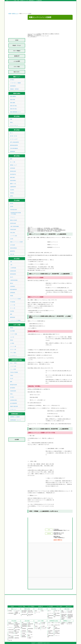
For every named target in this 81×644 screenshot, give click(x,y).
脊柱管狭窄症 (13, 174)
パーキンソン (13, 409)
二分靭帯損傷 (13, 268)
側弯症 (12, 196)
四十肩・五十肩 (14, 136)
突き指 (12, 203)
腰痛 (11, 159)
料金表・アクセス (17, 45)
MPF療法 (12, 80)
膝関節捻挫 (13, 317)
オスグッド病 (13, 349)
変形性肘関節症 (14, 248)
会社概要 (17, 440)
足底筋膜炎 (13, 286)
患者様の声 (17, 56)
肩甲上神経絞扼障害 (14, 142)
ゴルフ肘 (12, 337)
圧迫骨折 (12, 190)
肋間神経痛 (13, 151)
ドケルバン (13, 217)
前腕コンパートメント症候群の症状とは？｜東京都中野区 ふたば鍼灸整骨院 (45, 229)
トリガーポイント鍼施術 (15, 83)
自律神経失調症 (14, 400)
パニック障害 (13, 369)
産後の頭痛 (13, 100)
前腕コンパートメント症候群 (16, 242)
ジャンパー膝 (13, 346)
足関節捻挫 (13, 293)
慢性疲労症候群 (14, 385)
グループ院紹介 (17, 51)
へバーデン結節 (14, 236)
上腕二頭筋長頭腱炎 (14, 226)
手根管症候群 (13, 229)
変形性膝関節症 (14, 289)
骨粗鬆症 (12, 193)
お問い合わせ (31, 232)
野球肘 (12, 340)
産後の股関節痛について (15, 112)
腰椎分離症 (13, 177)
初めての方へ (17, 72)
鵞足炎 (12, 283)
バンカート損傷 (14, 334)
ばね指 (12, 239)
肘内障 (12, 206)
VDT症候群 (13, 245)
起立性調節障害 (14, 403)
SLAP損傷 (12, 331)
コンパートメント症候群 (15, 299)
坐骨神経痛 (13, 168)
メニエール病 (13, 366)
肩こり (12, 133)
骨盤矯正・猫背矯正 (14, 89)
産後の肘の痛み (14, 109)
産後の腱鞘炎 (13, 96)
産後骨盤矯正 (13, 86)
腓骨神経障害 (13, 274)
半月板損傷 (13, 302)
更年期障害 (13, 388)
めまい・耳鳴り (14, 363)
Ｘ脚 (11, 265)
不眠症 (12, 375)
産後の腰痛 (13, 103)
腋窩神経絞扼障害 (14, 145)
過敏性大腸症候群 (14, 406)
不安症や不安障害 (14, 372)
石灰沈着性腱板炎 (14, 148)
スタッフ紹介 (17, 67)
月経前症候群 (13, 391)
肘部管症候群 (13, 223)
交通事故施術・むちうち (15, 420)
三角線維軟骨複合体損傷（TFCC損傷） (17, 625)
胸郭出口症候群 (14, 220)
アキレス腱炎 (13, 353)
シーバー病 (13, 305)
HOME (10, 14)
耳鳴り (12, 394)
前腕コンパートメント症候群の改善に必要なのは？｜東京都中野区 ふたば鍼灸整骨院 (47, 230)
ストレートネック (14, 125)
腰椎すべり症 (13, 184)
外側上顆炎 (13, 233)
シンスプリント (14, 356)
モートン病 (13, 308)
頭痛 (11, 119)
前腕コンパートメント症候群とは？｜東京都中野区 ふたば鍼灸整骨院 (43, 228)
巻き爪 (12, 277)
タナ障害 (12, 343)
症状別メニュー (15, 14)
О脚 (11, 262)
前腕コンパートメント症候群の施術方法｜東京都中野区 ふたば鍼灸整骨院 (44, 231)
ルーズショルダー (14, 139)
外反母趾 (12, 311)
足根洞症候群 (13, 271)
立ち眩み (12, 397)
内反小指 (12, 254)
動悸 (11, 382)
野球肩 (12, 328)
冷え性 (12, 379)
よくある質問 (17, 61)
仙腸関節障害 (13, 187)
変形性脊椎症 (13, 181)
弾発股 (12, 296)
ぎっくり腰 (13, 162)
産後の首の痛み (14, 106)
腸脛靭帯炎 (13, 251)
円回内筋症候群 (14, 210)
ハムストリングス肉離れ (15, 320)
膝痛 (11, 314)
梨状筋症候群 (13, 171)
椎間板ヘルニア (14, 165)
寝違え (12, 122)
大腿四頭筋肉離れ (14, 280)
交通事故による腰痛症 (15, 417)
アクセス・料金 (22, 606)
